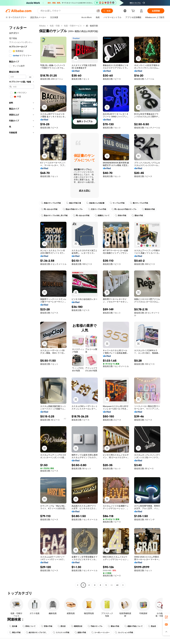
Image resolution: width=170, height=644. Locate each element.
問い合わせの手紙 (49, 209)
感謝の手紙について (134, 626)
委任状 (62, 626)
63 (117, 585)
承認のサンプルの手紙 (51, 203)
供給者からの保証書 (95, 203)
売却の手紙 (121, 216)
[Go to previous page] (78, 585)
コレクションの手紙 (124, 632)
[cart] (134, 11)
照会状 (152, 626)
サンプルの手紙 (117, 203)
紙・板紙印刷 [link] (92, 26)
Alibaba (42, 26)
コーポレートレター (100, 632)
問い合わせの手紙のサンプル (124, 209)
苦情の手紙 (47, 626)
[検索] (107, 11)
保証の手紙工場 (74, 203)
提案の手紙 (80, 632)
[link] (166, 617)
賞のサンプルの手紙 (139, 203)
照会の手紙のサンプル (73, 209)
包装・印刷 (55, 26)
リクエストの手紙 (61, 632)
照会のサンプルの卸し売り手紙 (54, 216)
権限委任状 (77, 626)
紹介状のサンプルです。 (37, 632)
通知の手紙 (137, 216)
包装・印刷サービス (73, 26)
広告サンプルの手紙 (97, 209)
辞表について (29, 626)
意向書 (13, 626)
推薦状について (102, 216)
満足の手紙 (15, 632)
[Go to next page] (123, 585)
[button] (98, 11)
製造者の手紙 (148, 209)
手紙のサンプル (95, 626)
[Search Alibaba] (67, 11)
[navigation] (22, 306)
